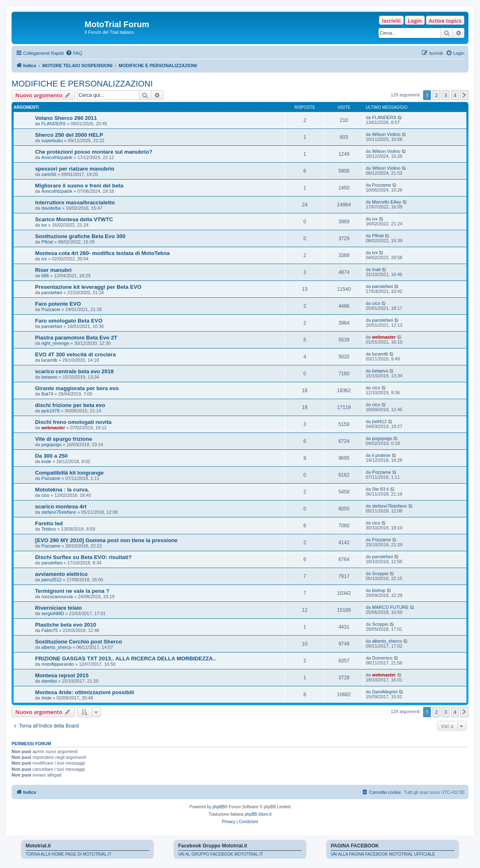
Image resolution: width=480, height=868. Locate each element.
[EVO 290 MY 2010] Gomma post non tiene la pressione (106, 540)
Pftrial (47, 242)
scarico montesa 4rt (61, 507)
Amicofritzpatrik (57, 157)
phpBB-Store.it (258, 814)
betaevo (49, 377)
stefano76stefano (59, 512)
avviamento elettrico (61, 574)
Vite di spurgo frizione (64, 439)
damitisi (49, 681)
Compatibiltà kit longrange (69, 473)
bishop (379, 590)
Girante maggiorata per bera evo (77, 388)
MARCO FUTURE (390, 607)
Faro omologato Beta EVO (69, 321)
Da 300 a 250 (51, 456)
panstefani (52, 292)
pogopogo (51, 445)
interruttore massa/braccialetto (75, 202)
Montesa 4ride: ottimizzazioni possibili (85, 692)
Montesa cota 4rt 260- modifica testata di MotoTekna (102, 253)
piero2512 (51, 580)
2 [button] (436, 95)
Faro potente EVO (58, 304)
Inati (376, 269)
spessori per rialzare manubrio (75, 169)
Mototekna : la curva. (62, 490)
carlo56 (49, 174)
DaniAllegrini (385, 692)
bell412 (379, 421)
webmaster (384, 337)
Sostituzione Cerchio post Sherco (79, 642)
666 (45, 276)
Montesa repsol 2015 (62, 675)
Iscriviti (391, 21)
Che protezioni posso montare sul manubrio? (94, 152)
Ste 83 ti (380, 489)
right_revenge (55, 343)
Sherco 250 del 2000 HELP (69, 135)
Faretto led (49, 523)
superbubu (52, 140)
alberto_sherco (56, 647)
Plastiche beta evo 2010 (66, 625)
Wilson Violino (386, 134)
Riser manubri (53, 270)
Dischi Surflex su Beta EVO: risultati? (84, 557)
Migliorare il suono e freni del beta (79, 186)
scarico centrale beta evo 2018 (74, 371)
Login (415, 21)
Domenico (382, 658)
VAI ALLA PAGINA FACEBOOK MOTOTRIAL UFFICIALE (383, 854)
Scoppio (380, 573)
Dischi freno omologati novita (73, 422)
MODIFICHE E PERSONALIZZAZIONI (82, 84)
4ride (46, 698)
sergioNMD (53, 613)
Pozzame (381, 185)
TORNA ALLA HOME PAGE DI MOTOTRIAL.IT (68, 854)
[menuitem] (74, 53)
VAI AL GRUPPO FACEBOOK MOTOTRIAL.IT (221, 854)
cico (376, 303)
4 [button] (455, 95)
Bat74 (47, 394)
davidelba (51, 208)
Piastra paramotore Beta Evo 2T (76, 338)
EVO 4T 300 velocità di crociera (75, 354)
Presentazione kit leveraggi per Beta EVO (88, 287)
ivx (44, 225)
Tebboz (48, 529)
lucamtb (49, 360)
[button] (464, 95)
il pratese (381, 455)
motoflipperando (58, 664)
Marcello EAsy (386, 202)
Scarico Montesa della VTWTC (74, 219)
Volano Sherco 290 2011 (66, 118)
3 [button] (446, 95)
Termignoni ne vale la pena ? (72, 591)
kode (46, 461)
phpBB (219, 807)
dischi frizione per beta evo (70, 405)
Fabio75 (49, 630)
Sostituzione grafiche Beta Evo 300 (80, 236)
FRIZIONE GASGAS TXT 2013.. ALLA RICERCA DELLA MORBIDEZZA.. (125, 659)
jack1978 (50, 411)
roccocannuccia (57, 597)
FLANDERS (53, 124)
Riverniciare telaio (59, 608)
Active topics (445, 21)
